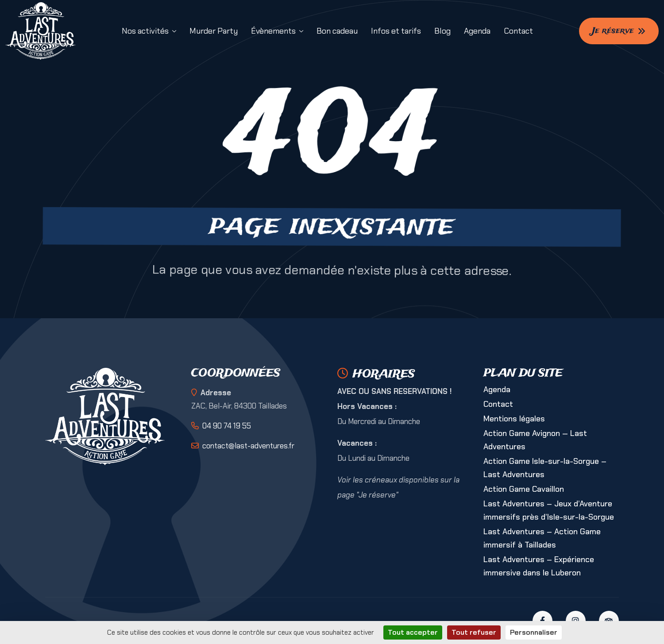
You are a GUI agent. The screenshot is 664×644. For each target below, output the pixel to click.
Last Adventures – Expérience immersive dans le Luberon (539, 566)
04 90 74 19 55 (227, 426)
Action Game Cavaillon (524, 489)
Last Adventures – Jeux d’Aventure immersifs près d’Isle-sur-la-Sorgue (549, 510)
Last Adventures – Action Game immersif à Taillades (542, 538)
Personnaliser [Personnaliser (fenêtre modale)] (534, 632)
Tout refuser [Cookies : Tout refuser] (474, 632)
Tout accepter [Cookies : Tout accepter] (413, 632)
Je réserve (619, 31)
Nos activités (145, 31)
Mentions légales (514, 419)
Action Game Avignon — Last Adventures (535, 440)
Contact (518, 31)
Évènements (273, 31)
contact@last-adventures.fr (248, 446)
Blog (442, 31)
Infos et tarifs (396, 31)
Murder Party (214, 31)
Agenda (477, 31)
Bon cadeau (337, 31)
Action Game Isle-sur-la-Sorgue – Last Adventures (545, 468)
